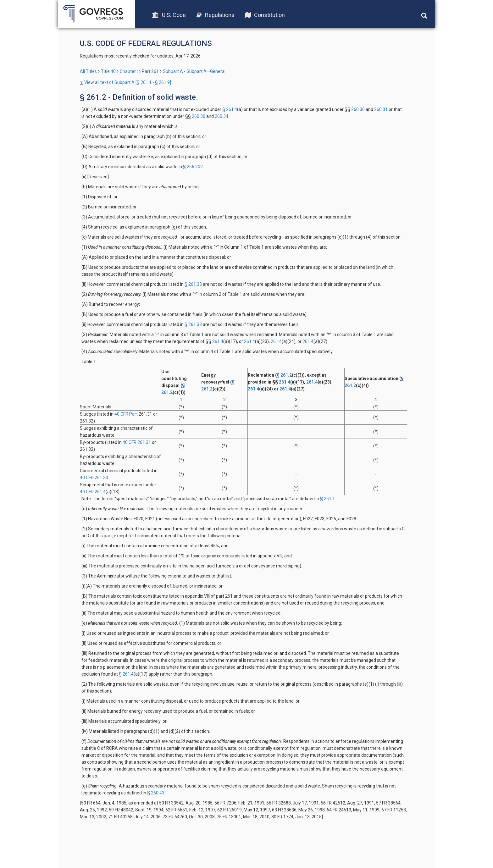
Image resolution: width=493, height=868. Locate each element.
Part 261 (150, 71)
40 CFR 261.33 (94, 478)
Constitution (265, 15)
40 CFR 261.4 (93, 492)
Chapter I (129, 71)
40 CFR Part (126, 414)
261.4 (217, 341)
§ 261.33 (193, 284)
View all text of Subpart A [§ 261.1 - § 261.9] (125, 82)
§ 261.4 (230, 109)
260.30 (357, 109)
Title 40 (108, 71)
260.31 (380, 109)
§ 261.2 (284, 375)
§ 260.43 (156, 793)
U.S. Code (169, 15)
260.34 (221, 116)
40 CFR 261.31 (137, 442)
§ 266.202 (193, 167)
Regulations (216, 15)
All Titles (88, 71)
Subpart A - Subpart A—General (194, 71)
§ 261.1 (327, 499)
